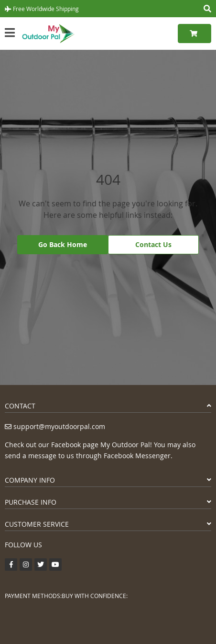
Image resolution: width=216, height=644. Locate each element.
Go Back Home (63, 244)
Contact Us (153, 244)
